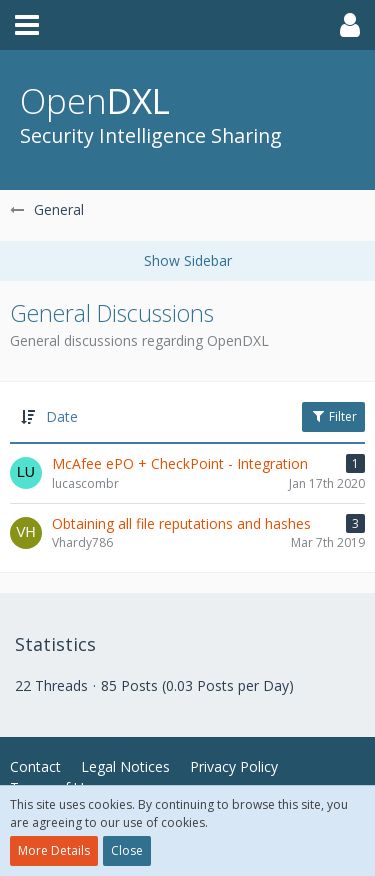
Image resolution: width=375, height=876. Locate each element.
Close (127, 850)
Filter (333, 416)
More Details (54, 850)
